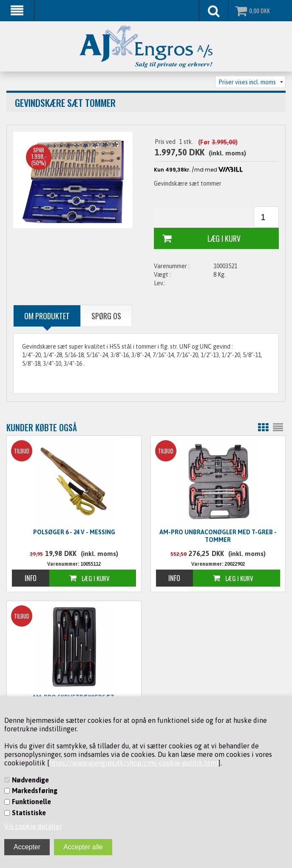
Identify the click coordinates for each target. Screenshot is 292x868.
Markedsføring (35, 791)
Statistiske (29, 813)
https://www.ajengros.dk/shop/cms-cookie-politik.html (134, 763)
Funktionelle (31, 802)
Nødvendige (30, 780)
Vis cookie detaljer (33, 826)
